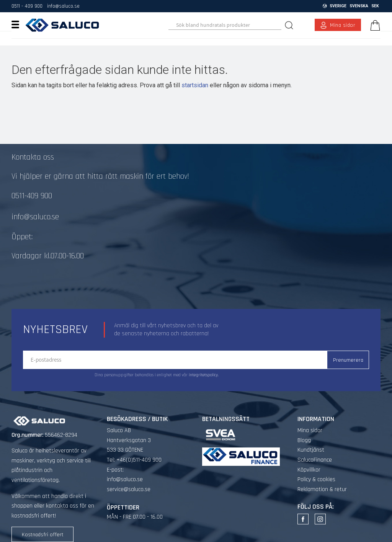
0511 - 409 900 (27, 6)
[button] (18, 24)
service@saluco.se (129, 489)
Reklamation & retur (322, 489)
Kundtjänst (311, 450)
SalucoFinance (315, 460)
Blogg (304, 440)
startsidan (195, 85)
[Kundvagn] (374, 25)
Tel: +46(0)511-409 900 (134, 460)
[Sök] (290, 25)
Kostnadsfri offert (43, 535)
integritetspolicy (203, 375)
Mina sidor (310, 430)
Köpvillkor (309, 470)
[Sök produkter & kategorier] (225, 25)
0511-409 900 (32, 196)
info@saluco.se (63, 6)
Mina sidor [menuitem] (343, 25)
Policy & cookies (316, 479)
